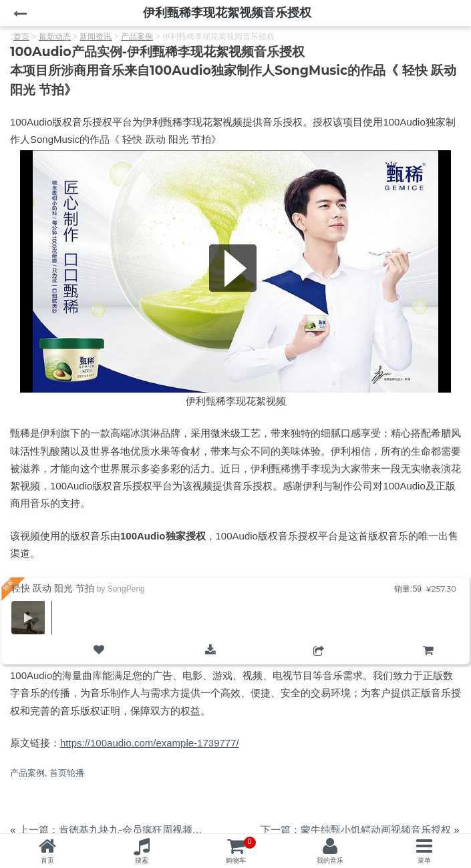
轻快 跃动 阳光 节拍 (53, 588)
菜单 (424, 860)
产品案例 (27, 773)
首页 (47, 860)
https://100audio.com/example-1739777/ (150, 743)
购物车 (428, 662)
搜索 (142, 860)
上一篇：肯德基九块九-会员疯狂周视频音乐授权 (126, 830)
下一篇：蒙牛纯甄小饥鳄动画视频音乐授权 (356, 830)
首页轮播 (67, 773)
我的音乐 (330, 860)
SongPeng (126, 589)
